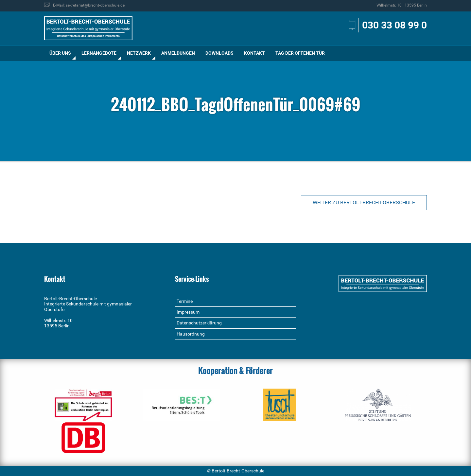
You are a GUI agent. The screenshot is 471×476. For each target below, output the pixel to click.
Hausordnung (191, 334)
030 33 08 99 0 (394, 25)
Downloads (219, 53)
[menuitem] (60, 53)
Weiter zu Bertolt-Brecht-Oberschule (364, 202)
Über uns (60, 53)
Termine (185, 301)
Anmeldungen (178, 53)
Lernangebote (99, 53)
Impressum (188, 312)
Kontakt (254, 53)
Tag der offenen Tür (300, 53)
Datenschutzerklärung (199, 323)
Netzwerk (139, 53)
